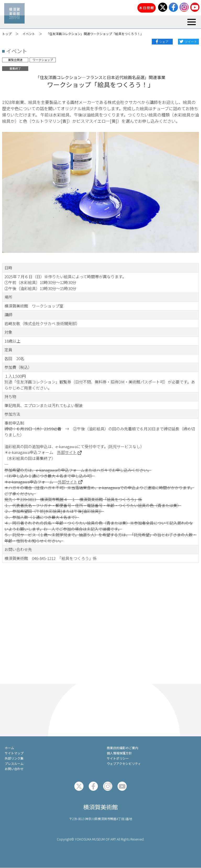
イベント (29, 34)
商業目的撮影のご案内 (122, 748)
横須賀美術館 (100, 807)
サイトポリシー (118, 758)
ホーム (9, 748)
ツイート (191, 41)
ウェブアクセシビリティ (124, 763)
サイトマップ (14, 753)
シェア (164, 41)
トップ (7, 34)
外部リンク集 (14, 758)
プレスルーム (14, 763)
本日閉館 (147, 8)
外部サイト (67, 452)
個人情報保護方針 (119, 753)
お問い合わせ (14, 769)
